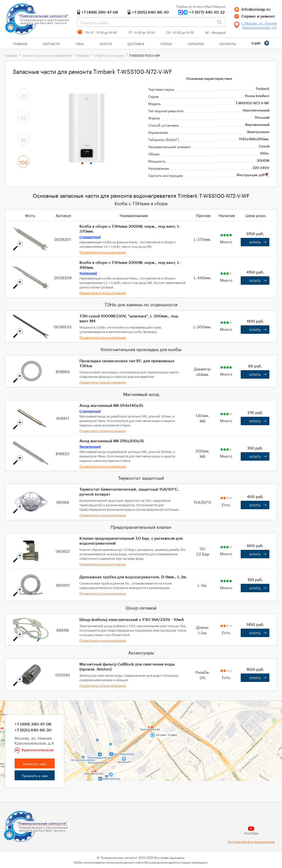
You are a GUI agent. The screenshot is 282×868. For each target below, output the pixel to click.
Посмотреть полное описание (103, 252)
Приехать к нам (35, 775)
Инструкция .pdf (253, 175)
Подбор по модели (110, 55)
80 (23, 140)
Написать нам (35, 763)
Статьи (166, 43)
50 (23, 117)
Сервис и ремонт (258, 16)
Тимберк (83, 55)
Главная (20, 43)
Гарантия (196, 43)
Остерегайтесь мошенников (251, 841)
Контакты (228, 43)
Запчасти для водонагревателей (47, 55)
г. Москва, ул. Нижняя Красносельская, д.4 (259, 25)
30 (23, 95)
